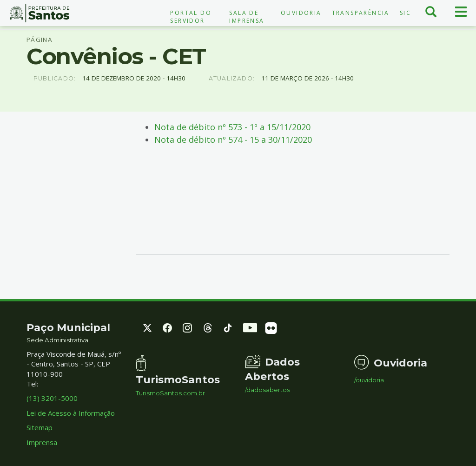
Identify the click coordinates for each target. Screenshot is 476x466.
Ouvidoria (301, 13)
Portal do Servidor (191, 17)
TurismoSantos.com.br (170, 393)
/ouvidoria (369, 380)
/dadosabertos (268, 390)
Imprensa (42, 442)
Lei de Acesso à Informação (71, 413)
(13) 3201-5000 (52, 398)
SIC (405, 13)
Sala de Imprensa (247, 17)
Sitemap (40, 427)
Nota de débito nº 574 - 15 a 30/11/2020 (233, 140)
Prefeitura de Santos (40, 13)
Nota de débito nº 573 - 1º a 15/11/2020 (232, 127)
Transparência (361, 13)
